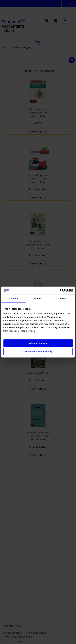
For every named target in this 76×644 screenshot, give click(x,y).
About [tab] (63, 298)
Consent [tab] (13, 298)
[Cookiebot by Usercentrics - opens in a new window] (60, 291)
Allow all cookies (38, 343)
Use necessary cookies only (38, 351)
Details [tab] (38, 298)
